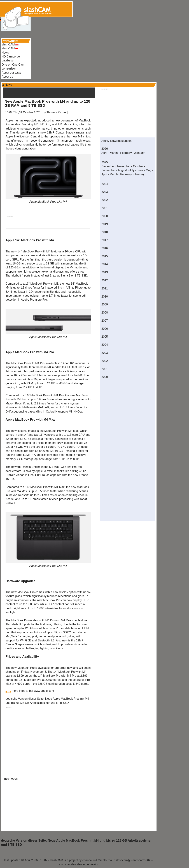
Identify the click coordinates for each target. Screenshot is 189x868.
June (140, 170)
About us (7, 77)
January (139, 153)
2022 (105, 200)
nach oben (11, 779)
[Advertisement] (95, 9)
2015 (105, 256)
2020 (105, 216)
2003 (105, 353)
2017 (105, 240)
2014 (105, 264)
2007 (105, 321)
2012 (105, 280)
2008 (105, 313)
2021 (105, 208)
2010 (105, 297)
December (108, 166)
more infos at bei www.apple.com (33, 691)
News (5, 53)
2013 (105, 272)
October (138, 166)
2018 (105, 232)
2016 (105, 248)
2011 (105, 288)
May (148, 170)
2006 (105, 329)
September (108, 170)
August (122, 170)
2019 (105, 224)
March (114, 153)
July (132, 170)
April (104, 153)
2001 (105, 369)
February (126, 153)
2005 (105, 337)
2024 (105, 184)
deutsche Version (88, 864)
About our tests (11, 73)
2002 (105, 361)
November (124, 166)
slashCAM (10, 44)
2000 (105, 377)
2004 (105, 345)
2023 (105, 192)
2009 (105, 304)
